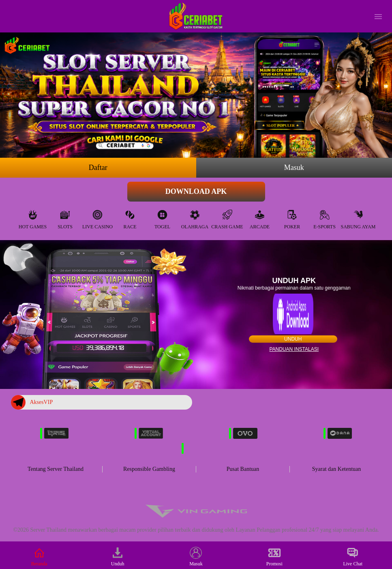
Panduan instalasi (294, 349)
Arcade (260, 218)
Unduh (293, 339)
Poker (292, 218)
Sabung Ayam (358, 218)
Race (130, 218)
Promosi (274, 557)
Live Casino (97, 218)
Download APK (196, 191)
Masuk (294, 167)
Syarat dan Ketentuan (337, 469)
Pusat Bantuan (243, 469)
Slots (65, 218)
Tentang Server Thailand (56, 469)
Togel (162, 218)
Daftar (98, 167)
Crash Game (227, 218)
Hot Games (33, 218)
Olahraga (195, 218)
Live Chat (353, 557)
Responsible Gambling (149, 469)
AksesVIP (32, 402)
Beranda (39, 557)
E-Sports (325, 218)
